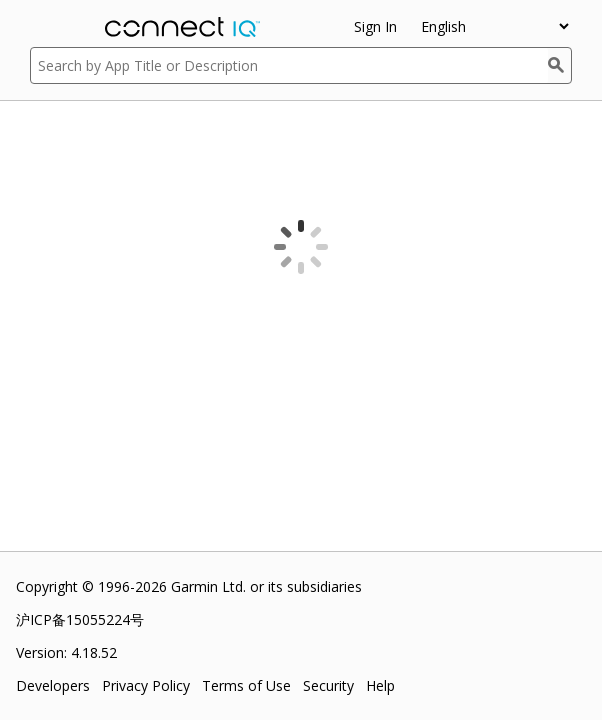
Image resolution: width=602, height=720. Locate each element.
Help (380, 685)
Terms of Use (246, 685)
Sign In (375, 26)
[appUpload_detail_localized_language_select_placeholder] (494, 26)
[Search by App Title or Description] (289, 65)
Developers (53, 685)
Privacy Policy (146, 685)
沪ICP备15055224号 (80, 619)
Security (328, 685)
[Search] (560, 65)
